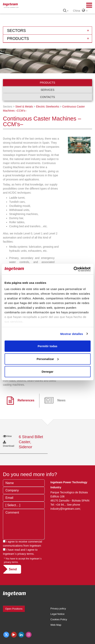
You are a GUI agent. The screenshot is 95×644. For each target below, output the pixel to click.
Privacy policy (58, 609)
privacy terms (25, 554)
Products (47, 83)
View (7, 436)
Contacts (48, 97)
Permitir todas (47, 346)
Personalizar (48, 359)
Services (47, 90)
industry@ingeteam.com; (66, 509)
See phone (74, 505)
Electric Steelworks (48, 107)
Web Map (56, 625)
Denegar (47, 372)
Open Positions (14, 609)
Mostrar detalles (72, 334)
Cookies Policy (59, 619)
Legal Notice (58, 614)
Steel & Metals (24, 107)
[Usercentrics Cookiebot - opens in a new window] (73, 269)
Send (13, 569)
